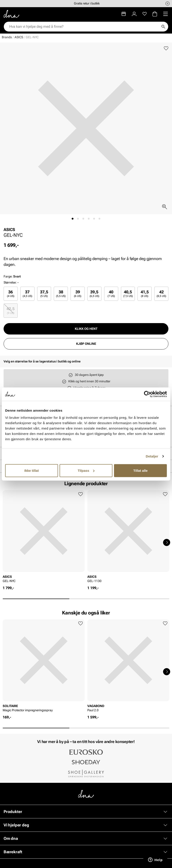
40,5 (128, 294)
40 (111, 294)
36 (11, 294)
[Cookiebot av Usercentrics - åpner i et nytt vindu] (147, 394)
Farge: (12, 276)
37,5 (44, 294)
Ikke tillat (32, 470)
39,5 (94, 294)
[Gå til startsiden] (11, 14)
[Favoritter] (145, 14)
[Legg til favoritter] (166, 48)
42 (161, 294)
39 (78, 294)
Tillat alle (140, 470)
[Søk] (163, 27)
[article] (44, 538)
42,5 (11, 310)
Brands (7, 37)
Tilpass (86, 470)
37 (27, 294)
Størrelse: (10, 282)
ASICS (19, 37)
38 (61, 294)
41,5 (145, 294)
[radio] (11, 294)
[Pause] (168, 4)
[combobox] (84, 27)
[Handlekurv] (155, 14)
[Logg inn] (134, 14)
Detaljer (152, 456)
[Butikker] (124, 14)
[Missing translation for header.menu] (166, 14)
